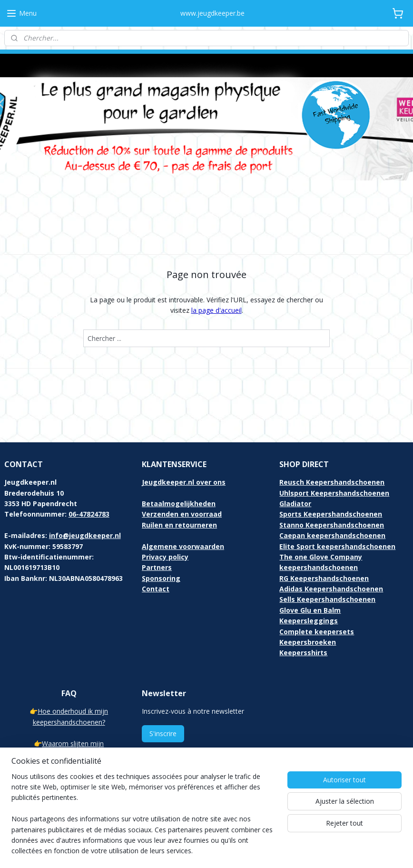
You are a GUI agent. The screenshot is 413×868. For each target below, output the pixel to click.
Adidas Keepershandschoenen (331, 550)
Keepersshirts (303, 614)
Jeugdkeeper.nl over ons (184, 444)
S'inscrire (163, 695)
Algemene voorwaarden (183, 508)
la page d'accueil (216, 272)
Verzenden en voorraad (182, 475)
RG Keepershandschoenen (324, 540)
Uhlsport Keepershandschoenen (334, 454)
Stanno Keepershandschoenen (332, 486)
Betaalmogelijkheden (179, 465)
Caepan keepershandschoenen (332, 497)
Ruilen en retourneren (179, 486)
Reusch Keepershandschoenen (332, 444)
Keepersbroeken (308, 604)
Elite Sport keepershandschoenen (337, 508)
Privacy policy (165, 518)
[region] (144, 820)
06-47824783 (89, 475)
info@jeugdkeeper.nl (85, 497)
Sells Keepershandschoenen (327, 561)
